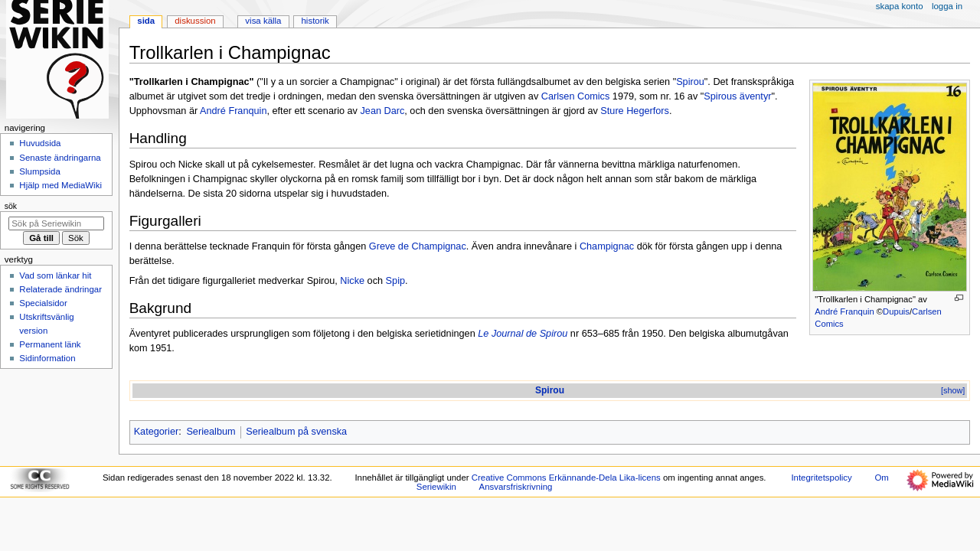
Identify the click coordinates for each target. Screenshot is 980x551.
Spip (395, 281)
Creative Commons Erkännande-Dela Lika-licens (566, 478)
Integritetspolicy (821, 478)
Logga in (947, 6)
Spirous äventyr (737, 96)
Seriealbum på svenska (296, 432)
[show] (953, 390)
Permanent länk (50, 344)
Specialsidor (43, 303)
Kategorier (157, 432)
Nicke (352, 281)
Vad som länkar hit (55, 275)
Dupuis (896, 311)
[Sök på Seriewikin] (56, 223)
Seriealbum (211, 432)
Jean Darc (382, 111)
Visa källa (263, 21)
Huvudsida (40, 143)
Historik (315, 21)
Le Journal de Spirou (523, 334)
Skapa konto (900, 6)
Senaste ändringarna (60, 158)
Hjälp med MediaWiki (60, 185)
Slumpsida (39, 171)
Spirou (690, 82)
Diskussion (195, 21)
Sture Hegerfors (635, 111)
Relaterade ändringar (60, 289)
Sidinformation (47, 358)
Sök (11, 206)
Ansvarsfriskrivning (516, 487)
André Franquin (844, 311)
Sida (146, 21)
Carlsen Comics (576, 96)
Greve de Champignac (418, 246)
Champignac (607, 246)
